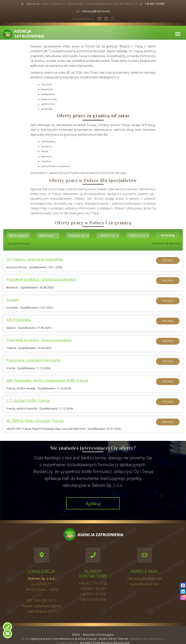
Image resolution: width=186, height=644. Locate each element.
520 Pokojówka (19, 320)
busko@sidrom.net (145, 584)
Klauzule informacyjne (98, 635)
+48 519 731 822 (93, 594)
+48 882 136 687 (155, 4)
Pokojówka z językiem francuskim (33, 360)
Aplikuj (168, 260)
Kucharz (13, 300)
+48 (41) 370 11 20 (93, 583)
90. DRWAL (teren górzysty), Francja (35, 421)
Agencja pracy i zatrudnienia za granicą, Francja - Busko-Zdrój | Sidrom (80, 639)
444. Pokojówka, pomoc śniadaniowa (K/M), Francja (47, 380)
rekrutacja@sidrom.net (96, 11)
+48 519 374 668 (93, 600)
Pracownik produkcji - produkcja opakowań (41, 279)
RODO (76, 635)
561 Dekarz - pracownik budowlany (35, 259)
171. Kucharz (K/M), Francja (28, 401)
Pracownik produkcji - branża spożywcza (39, 340)
